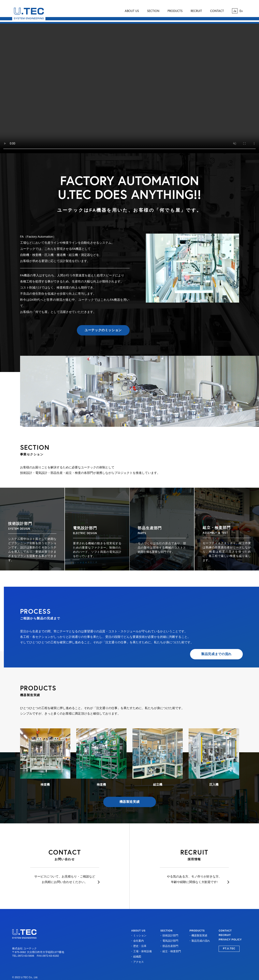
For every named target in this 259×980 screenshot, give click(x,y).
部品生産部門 (170, 946)
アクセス (139, 962)
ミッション (140, 935)
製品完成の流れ (201, 941)
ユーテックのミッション (103, 330)
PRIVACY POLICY (230, 940)
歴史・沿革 (140, 946)
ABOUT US (132, 11)
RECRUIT (196, 11)
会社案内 (139, 941)
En (241, 11)
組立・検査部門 (172, 951)
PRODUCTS (175, 11)
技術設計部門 (170, 935)
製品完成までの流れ (216, 654)
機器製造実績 (130, 802)
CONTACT (217, 11)
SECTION (153, 11)
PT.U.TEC (229, 949)
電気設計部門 (170, 941)
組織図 (137, 957)
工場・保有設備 (142, 951)
